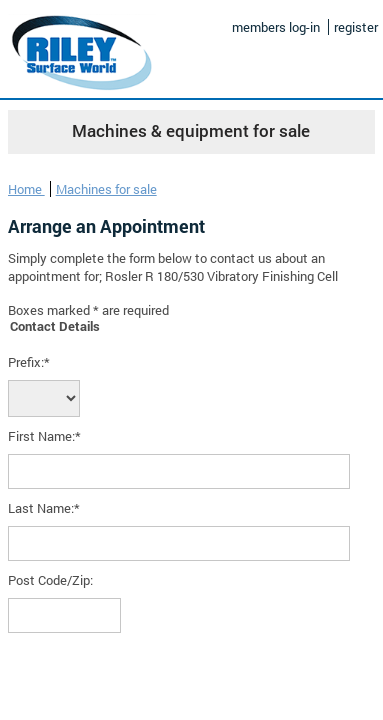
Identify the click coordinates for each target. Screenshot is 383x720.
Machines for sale (106, 189)
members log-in (276, 27)
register (356, 27)
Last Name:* (44, 508)
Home (26, 189)
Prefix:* (29, 362)
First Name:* (44, 436)
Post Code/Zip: (50, 580)
